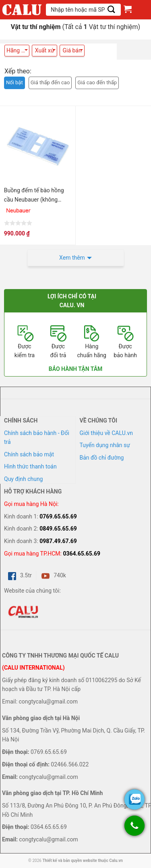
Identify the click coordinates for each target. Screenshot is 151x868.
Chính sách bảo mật (29, 454)
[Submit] (111, 9)
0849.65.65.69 (58, 529)
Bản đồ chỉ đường (102, 458)
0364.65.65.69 (82, 554)
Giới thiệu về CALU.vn (106, 433)
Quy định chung (23, 479)
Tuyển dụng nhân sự (105, 445)
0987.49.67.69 (58, 541)
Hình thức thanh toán (30, 466)
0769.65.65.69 (58, 516)
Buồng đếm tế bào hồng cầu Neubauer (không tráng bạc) (34, 196)
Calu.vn (116, 861)
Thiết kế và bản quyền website (69, 861)
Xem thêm (72, 258)
